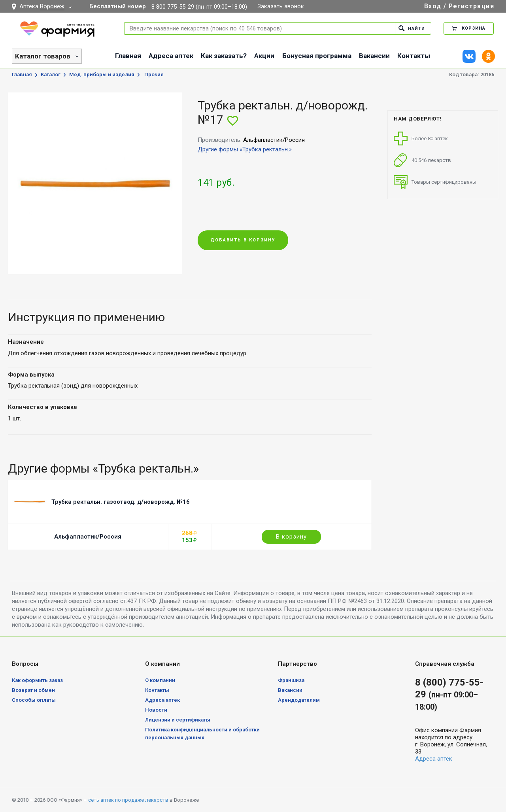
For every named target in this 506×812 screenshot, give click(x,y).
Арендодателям (299, 700)
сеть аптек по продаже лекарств (128, 800)
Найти (412, 28)
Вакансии (374, 56)
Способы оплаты (34, 700)
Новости (156, 710)
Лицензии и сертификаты (178, 720)
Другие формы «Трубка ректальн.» (245, 149)
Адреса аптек (171, 56)
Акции (264, 56)
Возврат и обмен (33, 690)
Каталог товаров (43, 56)
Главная (128, 56)
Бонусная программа (317, 56)
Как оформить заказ (37, 680)
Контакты (414, 56)
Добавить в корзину (243, 240)
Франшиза (291, 680)
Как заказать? (224, 56)
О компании (160, 680)
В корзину (291, 537)
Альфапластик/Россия (88, 537)
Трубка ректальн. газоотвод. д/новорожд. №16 (121, 502)
